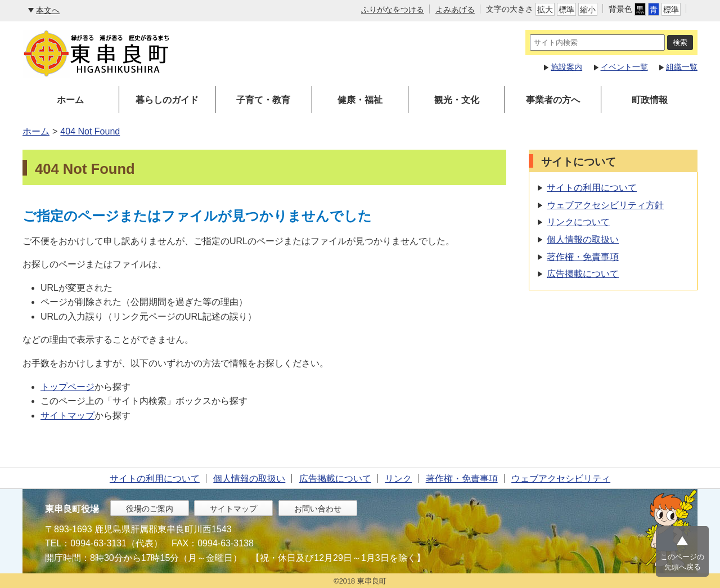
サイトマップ (67, 416)
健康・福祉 (360, 100)
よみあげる (455, 10)
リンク (398, 479)
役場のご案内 (150, 509)
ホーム (70, 100)
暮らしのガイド (167, 100)
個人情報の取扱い (583, 239)
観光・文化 (457, 100)
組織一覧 (682, 67)
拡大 (545, 10)
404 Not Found (90, 131)
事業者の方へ (553, 100)
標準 (566, 10)
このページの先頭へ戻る (682, 562)
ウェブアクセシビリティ (561, 479)
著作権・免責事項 (583, 257)
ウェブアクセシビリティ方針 (605, 205)
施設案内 (566, 67)
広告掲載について (583, 274)
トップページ (67, 387)
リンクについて (578, 222)
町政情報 (650, 100)
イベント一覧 (624, 67)
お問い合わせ (318, 509)
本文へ (48, 10)
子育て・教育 (263, 100)
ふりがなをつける (393, 10)
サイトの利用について (592, 188)
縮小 (588, 10)
